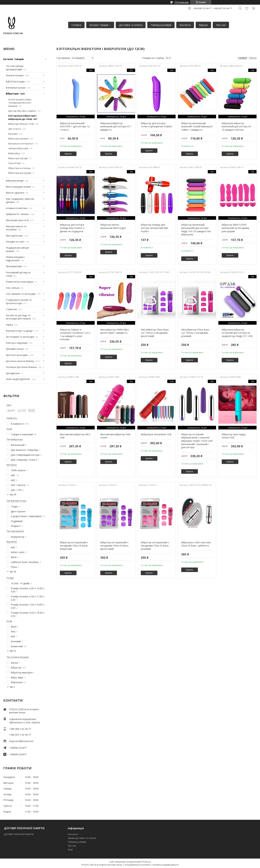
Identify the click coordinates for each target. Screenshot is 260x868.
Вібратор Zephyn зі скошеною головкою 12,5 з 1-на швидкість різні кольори (75, 334)
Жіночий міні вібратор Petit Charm (115, 436)
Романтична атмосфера (19, 282)
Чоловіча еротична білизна (21, 367)
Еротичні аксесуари (17, 355)
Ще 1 (12, 687)
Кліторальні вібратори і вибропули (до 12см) (22, 117)
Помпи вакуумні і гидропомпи (15, 259)
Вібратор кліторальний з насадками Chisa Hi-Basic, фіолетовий (115, 546)
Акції (70, 849)
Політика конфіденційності (166, 865)
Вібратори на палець (19, 168)
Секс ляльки (13, 288)
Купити (68, 154)
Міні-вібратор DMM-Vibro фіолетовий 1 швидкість (115, 331)
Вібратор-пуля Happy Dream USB (234, 436)
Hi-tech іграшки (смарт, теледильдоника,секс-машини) (20, 103)
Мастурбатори (14, 236)
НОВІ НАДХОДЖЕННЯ (18, 379)
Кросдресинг (13, 373)
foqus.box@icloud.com (21, 741)
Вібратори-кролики (18, 139)
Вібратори (12, 94)
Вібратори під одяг (18, 158)
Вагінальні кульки (16, 88)
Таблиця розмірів (161, 25)
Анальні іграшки (15, 75)
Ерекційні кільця (15, 349)
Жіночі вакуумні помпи (18, 187)
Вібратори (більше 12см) (21, 124)
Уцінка (9, 325)
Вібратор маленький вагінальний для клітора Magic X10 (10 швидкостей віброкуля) (196, 230)
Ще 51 (13, 651)
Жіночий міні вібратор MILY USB (75, 436)
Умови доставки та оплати (82, 838)
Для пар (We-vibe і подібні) (22, 111)
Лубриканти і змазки (17, 214)
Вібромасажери (15, 181)
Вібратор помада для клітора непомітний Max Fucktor (154, 228)
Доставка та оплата (131, 25)
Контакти (185, 25)
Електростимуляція (17, 343)
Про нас (221, 25)
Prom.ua (146, 862)
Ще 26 (13, 572)
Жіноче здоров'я (15, 193)
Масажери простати (17, 220)
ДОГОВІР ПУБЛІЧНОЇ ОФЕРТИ (19, 834)
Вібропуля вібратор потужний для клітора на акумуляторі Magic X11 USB (237, 333)
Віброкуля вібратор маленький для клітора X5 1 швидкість (116, 126)
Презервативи (14, 266)
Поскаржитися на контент (137, 865)
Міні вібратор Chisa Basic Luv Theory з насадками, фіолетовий (155, 333)
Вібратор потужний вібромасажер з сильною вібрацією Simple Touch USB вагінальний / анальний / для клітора (197, 441)
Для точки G (15, 129)
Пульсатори (15, 163)
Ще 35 (13, 494)
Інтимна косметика (17, 208)
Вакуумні (13, 134)
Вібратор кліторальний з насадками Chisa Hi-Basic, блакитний (74, 546)
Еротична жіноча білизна (20, 361)
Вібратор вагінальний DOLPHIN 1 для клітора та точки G (75, 126)
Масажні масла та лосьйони (16, 228)
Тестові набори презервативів (15, 68)
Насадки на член (15, 242)
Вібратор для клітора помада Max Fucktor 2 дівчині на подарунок (72, 228)
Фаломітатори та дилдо (19, 331)
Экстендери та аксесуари (20, 337)
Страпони (11, 309)
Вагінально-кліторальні (21, 144)
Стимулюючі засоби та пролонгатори (19, 302)
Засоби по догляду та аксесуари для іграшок (18, 317)
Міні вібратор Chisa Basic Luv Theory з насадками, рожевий (195, 333)
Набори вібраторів (18, 148)
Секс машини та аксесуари (21, 294)
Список (253, 58)
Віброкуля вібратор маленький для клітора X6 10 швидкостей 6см (236, 126)
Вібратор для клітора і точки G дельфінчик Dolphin (156, 125)
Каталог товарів (99, 25)
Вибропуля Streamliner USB (156, 434)
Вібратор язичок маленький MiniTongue (113, 226)
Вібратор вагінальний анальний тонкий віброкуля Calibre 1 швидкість (197, 126)
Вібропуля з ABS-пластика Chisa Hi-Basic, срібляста (196, 544)
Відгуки (203, 25)
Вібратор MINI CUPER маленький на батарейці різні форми (235, 228)
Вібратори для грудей (20, 173)
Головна (76, 25)
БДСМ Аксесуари (15, 81)
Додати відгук (247, 8)
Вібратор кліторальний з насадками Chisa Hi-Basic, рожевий (155, 546)
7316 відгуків (181, 2)
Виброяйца (14, 153)
